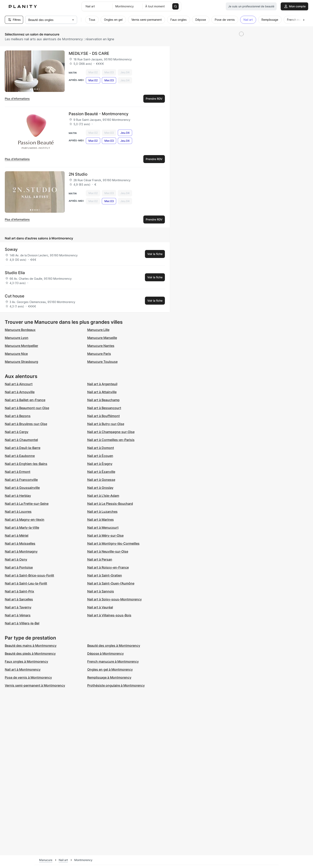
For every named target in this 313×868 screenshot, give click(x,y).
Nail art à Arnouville (20, 392)
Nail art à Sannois (101, 591)
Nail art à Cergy (17, 432)
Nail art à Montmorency (23, 669)
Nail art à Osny (16, 559)
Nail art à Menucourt (103, 527)
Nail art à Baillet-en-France (25, 400)
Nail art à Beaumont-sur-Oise (27, 408)
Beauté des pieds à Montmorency (30, 653)
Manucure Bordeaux (20, 330)
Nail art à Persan (100, 559)
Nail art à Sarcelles (19, 599)
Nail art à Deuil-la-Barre (23, 448)
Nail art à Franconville (21, 480)
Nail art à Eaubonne (20, 456)
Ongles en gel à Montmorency (110, 669)
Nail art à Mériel (17, 535)
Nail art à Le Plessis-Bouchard (110, 504)
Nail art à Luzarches (102, 512)
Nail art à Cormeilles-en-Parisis (111, 440)
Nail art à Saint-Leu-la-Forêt (26, 583)
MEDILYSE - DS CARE (89, 53)
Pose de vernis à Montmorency (28, 677)
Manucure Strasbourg (21, 362)
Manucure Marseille (102, 338)
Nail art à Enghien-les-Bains (26, 464)
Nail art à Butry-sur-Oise (106, 424)
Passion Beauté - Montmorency (99, 114)
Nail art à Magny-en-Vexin (25, 520)
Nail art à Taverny (18, 607)
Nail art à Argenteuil (102, 384)
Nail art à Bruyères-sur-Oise (26, 424)
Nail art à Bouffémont (104, 416)
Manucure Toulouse (102, 362)
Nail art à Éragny (100, 464)
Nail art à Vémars (18, 615)
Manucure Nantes (101, 346)
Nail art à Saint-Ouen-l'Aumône (111, 583)
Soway (11, 249)
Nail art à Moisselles (20, 543)
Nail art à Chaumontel (21, 440)
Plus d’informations (17, 99)
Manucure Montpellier (21, 346)
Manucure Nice (16, 354)
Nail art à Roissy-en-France (108, 567)
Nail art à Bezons (18, 416)
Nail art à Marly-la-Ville (22, 527)
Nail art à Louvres (18, 512)
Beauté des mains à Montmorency (31, 646)
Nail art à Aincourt (19, 384)
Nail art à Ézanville (101, 472)
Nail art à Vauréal (100, 607)
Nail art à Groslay (100, 488)
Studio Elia (15, 273)
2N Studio (78, 174)
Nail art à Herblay (18, 496)
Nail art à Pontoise (19, 567)
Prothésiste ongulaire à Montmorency (116, 685)
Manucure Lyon (17, 338)
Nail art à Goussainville (22, 488)
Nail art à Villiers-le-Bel (22, 623)
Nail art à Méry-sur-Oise (105, 535)
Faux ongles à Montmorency (26, 661)
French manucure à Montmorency (113, 661)
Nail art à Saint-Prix (19, 591)
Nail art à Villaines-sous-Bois (109, 615)
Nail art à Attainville (102, 392)
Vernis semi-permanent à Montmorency (35, 685)
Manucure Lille (98, 330)
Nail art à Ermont (18, 472)
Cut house (15, 296)
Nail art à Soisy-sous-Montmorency (114, 599)
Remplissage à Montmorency (109, 677)
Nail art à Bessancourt (104, 408)
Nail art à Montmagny (21, 551)
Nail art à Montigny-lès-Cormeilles (113, 543)
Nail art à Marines (101, 520)
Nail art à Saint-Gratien (105, 575)
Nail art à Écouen (100, 456)
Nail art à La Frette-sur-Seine (27, 504)
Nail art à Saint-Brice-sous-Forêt (29, 575)
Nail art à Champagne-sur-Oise (111, 432)
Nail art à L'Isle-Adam (103, 496)
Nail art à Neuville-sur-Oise (108, 551)
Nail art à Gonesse (101, 480)
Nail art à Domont (101, 448)
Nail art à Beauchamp (103, 400)
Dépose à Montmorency (105, 653)
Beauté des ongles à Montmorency (114, 646)
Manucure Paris (99, 354)
